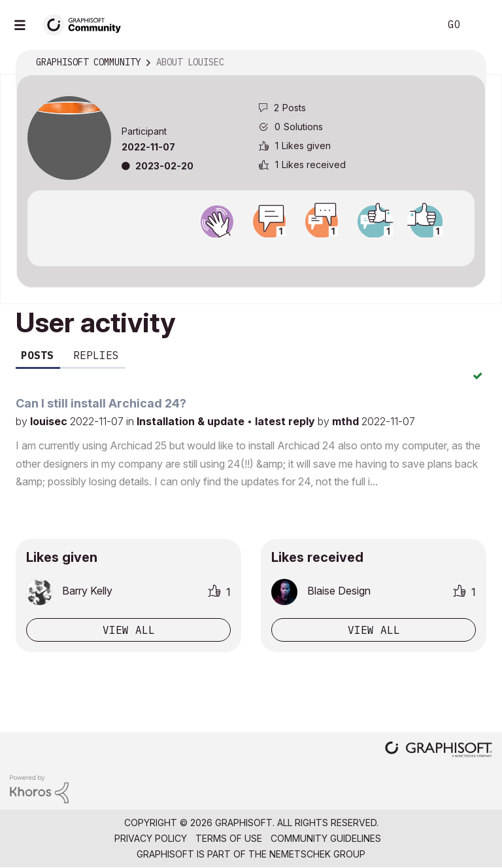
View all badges (251, 249)
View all (129, 630)
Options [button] (467, 63)
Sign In (481, 25)
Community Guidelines (326, 838)
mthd (347, 421)
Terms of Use (229, 838)
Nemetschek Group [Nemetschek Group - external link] (317, 854)
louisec (50, 421)
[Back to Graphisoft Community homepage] (86, 24)
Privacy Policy (151, 838)
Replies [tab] (96, 355)
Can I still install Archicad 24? (101, 403)
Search (415, 25)
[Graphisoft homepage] (439, 751)
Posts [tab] (37, 355)
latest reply (286, 421)
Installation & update (192, 421)
